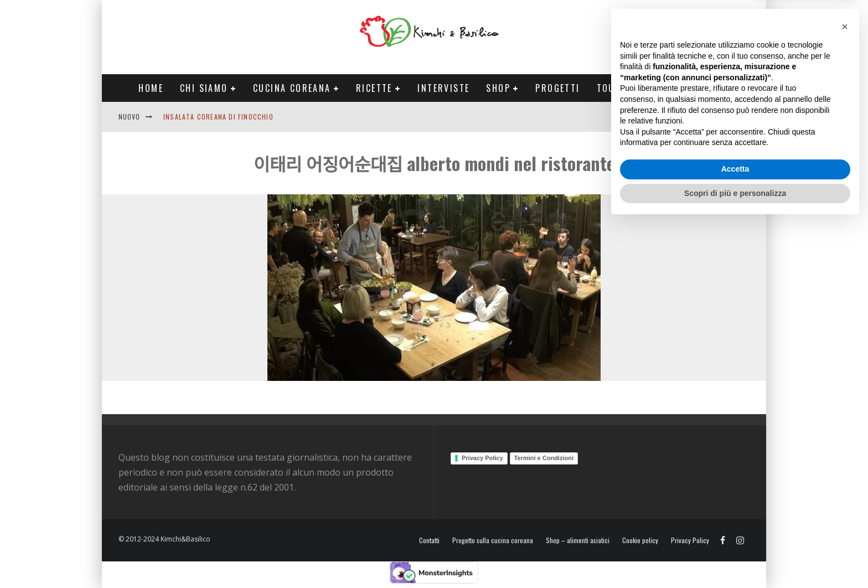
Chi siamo (204, 88)
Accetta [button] (735, 534)
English (670, 117)
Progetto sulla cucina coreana (493, 540)
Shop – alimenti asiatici (578, 540)
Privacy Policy (482, 458)
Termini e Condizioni (544, 458)
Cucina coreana (292, 88)
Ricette (374, 88)
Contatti (713, 117)
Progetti (557, 88)
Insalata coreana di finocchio (218, 117)
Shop (498, 88)
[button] (845, 391)
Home (151, 88)
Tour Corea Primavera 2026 (666, 88)
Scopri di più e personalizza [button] (735, 558)
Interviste (443, 88)
